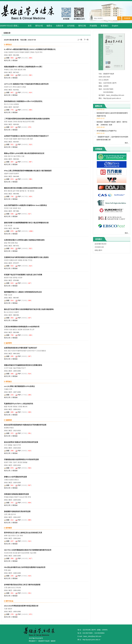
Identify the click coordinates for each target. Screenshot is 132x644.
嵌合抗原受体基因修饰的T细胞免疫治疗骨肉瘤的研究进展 (25, 425)
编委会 (49, 26)
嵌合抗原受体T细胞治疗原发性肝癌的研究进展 (21, 442)
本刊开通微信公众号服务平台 (107, 131)
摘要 (8, 58)
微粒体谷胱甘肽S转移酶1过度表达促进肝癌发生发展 (23, 188)
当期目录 (60, 26)
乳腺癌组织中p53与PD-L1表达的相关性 (19, 404)
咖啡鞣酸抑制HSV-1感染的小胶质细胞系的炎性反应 (23, 292)
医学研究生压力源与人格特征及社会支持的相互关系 (23, 533)
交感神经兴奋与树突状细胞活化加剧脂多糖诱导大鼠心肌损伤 (26, 257)
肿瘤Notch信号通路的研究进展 (16, 477)
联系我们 (104, 26)
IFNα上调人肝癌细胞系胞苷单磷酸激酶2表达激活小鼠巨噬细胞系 (28, 171)
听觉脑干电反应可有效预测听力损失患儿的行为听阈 (23, 275)
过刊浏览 (71, 26)
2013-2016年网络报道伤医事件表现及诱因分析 (21, 606)
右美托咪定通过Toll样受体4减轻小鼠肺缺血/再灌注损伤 (24, 240)
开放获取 (93, 26)
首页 (30, 26)
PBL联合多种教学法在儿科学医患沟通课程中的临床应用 (25, 567)
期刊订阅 (82, 26)
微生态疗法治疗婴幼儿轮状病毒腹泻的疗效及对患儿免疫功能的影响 (29, 309)
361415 (104, 244)
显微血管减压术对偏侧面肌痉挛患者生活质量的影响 (23, 365)
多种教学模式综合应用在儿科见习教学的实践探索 (22, 585)
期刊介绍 (39, 26)
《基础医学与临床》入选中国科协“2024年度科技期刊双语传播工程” (112, 139)
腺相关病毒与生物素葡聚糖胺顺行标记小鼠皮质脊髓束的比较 (26, 223)
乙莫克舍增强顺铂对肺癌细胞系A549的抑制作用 (22, 327)
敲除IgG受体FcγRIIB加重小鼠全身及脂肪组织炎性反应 (24, 153)
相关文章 (7, 60)
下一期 (86, 40)
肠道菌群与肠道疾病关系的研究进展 (17, 511)
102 (102, 247)
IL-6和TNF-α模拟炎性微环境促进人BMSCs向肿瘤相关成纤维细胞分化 (30, 49)
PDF (19, 58)
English (115, 26)
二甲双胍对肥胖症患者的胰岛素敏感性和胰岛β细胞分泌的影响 (27, 119)
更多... (127, 143)
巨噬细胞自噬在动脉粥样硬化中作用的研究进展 (21, 459)
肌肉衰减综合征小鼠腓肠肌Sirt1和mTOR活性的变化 (23, 101)
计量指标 (15, 60)
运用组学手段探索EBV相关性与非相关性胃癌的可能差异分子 (26, 136)
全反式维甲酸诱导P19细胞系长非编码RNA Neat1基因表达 (25, 205)
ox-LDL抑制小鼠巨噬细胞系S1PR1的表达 (19, 386)
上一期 (80, 40)
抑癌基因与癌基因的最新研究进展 (16, 494)
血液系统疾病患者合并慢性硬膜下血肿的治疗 (21, 348)
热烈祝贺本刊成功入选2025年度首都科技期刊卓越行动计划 (112, 115)
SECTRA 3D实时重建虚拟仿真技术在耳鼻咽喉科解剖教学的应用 (28, 550)
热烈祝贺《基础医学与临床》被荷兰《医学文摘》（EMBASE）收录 (112, 124)
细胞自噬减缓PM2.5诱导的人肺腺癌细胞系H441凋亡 (23, 67)
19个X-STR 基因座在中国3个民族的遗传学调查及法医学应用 (26, 84)
